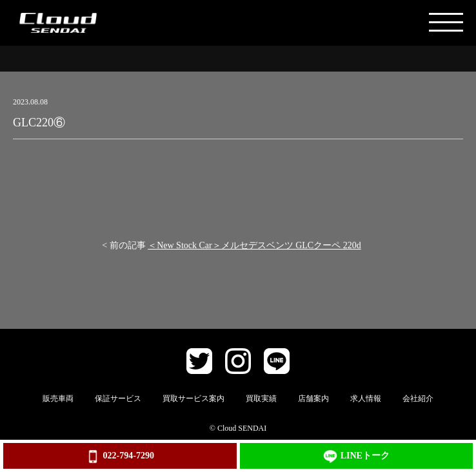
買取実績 (261, 398)
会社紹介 (418, 398)
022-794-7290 (120, 457)
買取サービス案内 (193, 398)
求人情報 (366, 398)
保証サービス (118, 398)
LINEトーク (356, 457)
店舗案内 (313, 398)
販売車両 (58, 398)
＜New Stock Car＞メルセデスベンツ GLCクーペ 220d (254, 245)
